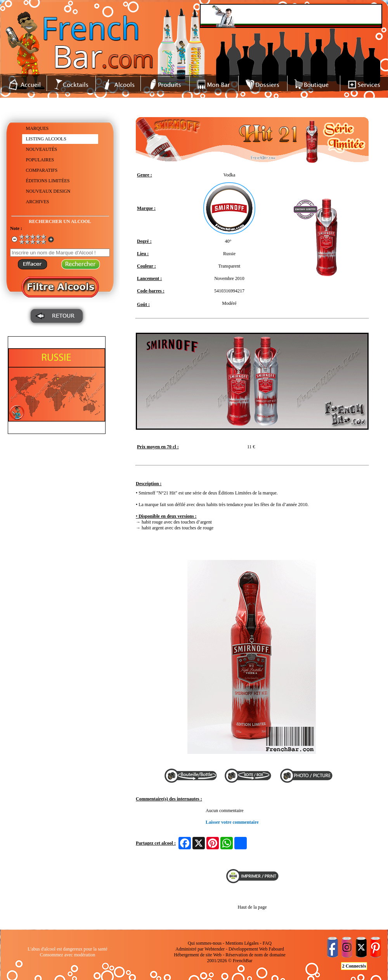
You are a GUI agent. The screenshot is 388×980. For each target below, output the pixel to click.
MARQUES (37, 128)
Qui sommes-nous (205, 943)
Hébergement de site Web (198, 955)
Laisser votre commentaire (232, 822)
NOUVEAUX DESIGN (48, 191)
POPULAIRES (40, 160)
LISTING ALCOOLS (46, 139)
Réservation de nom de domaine (255, 955)
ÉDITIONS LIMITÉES (48, 181)
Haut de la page (252, 907)
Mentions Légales (242, 943)
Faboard (276, 949)
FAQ (267, 943)
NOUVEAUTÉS (42, 149)
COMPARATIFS (42, 170)
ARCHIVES (38, 202)
